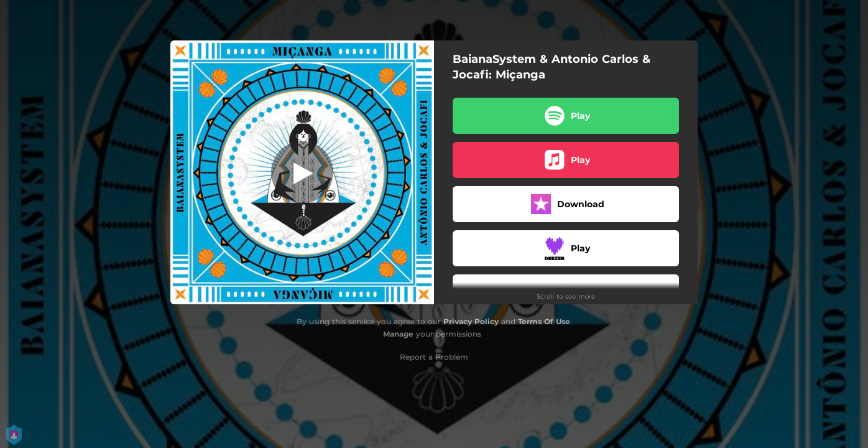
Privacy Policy (471, 321)
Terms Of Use (544, 321)
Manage (398, 334)
